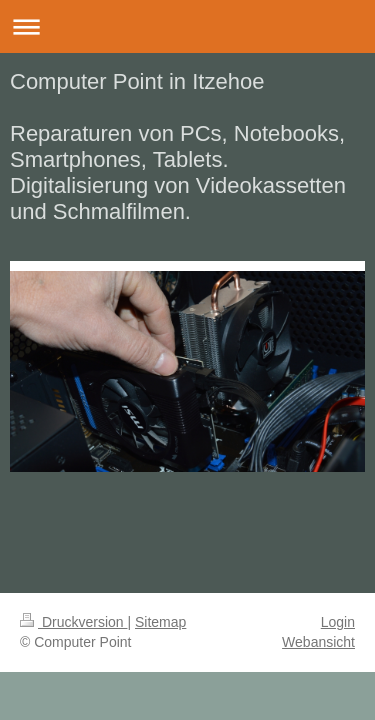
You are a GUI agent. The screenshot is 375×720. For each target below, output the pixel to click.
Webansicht (318, 642)
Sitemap (160, 622)
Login (338, 622)
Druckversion (73, 622)
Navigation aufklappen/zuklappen (187, 26)
